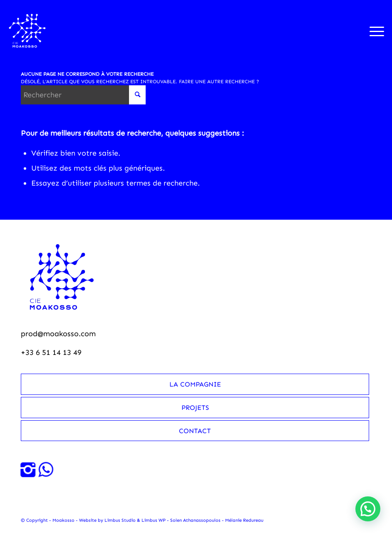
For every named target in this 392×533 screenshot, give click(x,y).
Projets (195, 408)
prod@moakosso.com (58, 334)
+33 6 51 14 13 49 (51, 352)
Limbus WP (154, 520)
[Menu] (373, 31)
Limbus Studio (120, 520)
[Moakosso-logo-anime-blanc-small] (27, 31)
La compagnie (195, 384)
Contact (195, 431)
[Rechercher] (83, 95)
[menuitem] (373, 31)
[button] (368, 509)
